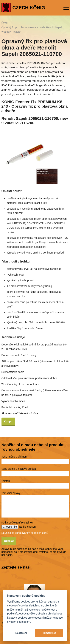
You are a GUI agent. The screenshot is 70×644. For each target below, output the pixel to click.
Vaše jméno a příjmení (14, 457)
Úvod (5, 23)
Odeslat (9, 541)
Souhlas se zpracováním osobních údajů (25, 533)
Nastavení (21, 633)
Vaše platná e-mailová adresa (19, 469)
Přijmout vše (49, 633)
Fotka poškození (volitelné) (17, 523)
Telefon (6, 481)
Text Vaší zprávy (11, 493)
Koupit (8, 421)
